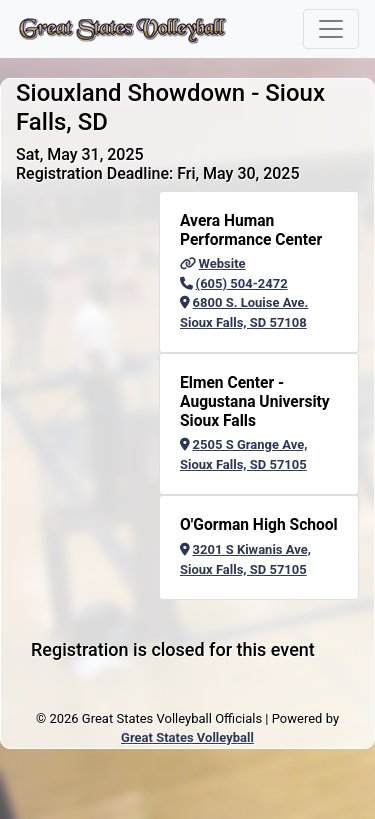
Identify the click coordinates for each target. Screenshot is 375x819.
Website (213, 263)
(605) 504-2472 (234, 283)
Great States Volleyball (187, 737)
